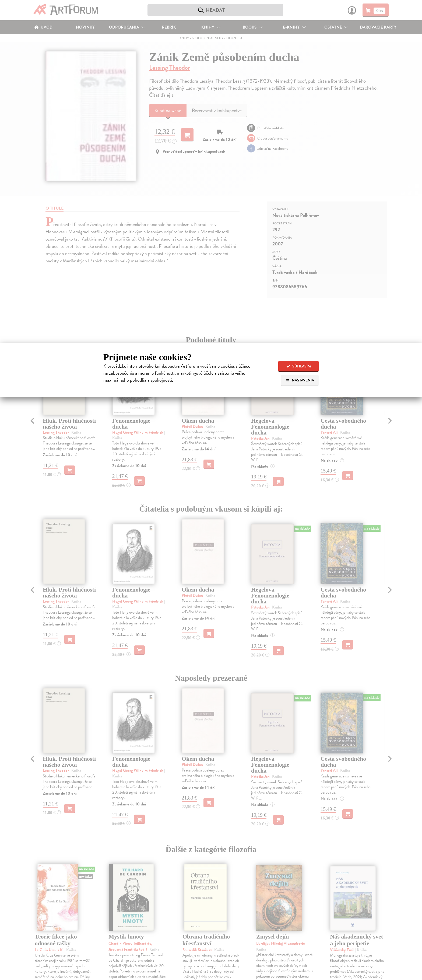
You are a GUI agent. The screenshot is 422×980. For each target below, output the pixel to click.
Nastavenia (300, 380)
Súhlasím (299, 366)
